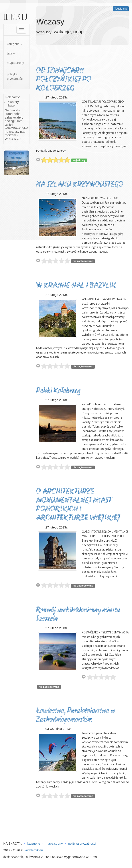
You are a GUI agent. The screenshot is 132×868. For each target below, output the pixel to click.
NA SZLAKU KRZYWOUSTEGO (80, 185)
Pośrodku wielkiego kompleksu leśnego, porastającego (18, 153)
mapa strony (15, 63)
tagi (11, 53)
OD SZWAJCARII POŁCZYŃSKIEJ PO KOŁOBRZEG (64, 80)
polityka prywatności (15, 76)
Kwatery (13, 102)
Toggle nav (121, 9)
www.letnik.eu (33, 850)
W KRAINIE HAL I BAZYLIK (76, 286)
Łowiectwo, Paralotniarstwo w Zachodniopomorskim (76, 716)
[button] (6, 163)
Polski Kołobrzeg (58, 391)
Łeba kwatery (14, 117)
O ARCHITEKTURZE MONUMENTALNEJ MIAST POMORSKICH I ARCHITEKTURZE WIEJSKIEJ (78, 505)
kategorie (15, 44)
